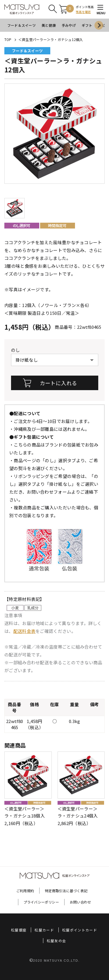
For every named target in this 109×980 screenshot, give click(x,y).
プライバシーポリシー (41, 902)
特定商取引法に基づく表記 (66, 891)
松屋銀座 (19, 930)
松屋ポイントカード (80, 930)
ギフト (87, 25)
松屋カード (44, 930)
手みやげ (69, 25)
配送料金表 (25, 631)
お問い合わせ (80, 902)
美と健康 (49, 25)
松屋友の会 (57, 941)
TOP (8, 39)
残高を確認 (83, 12)
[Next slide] (99, 25)
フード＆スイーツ (22, 25)
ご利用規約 (25, 891)
